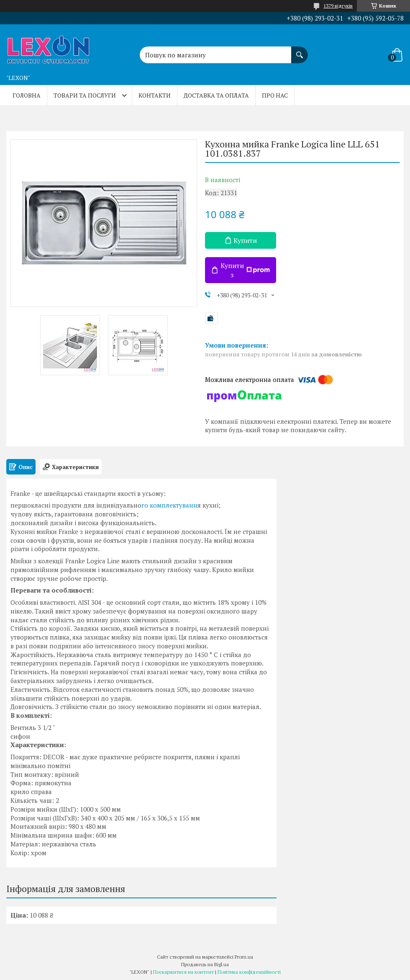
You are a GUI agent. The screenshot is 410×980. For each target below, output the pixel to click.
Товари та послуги (85, 95)
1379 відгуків (338, 6)
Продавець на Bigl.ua (205, 964)
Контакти (155, 95)
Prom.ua (244, 957)
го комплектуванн (169, 505)
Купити (245, 240)
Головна (27, 95)
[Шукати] (300, 51)
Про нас (275, 95)
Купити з (245, 270)
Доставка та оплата (216, 95)
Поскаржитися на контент (183, 972)
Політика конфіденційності (249, 972)
